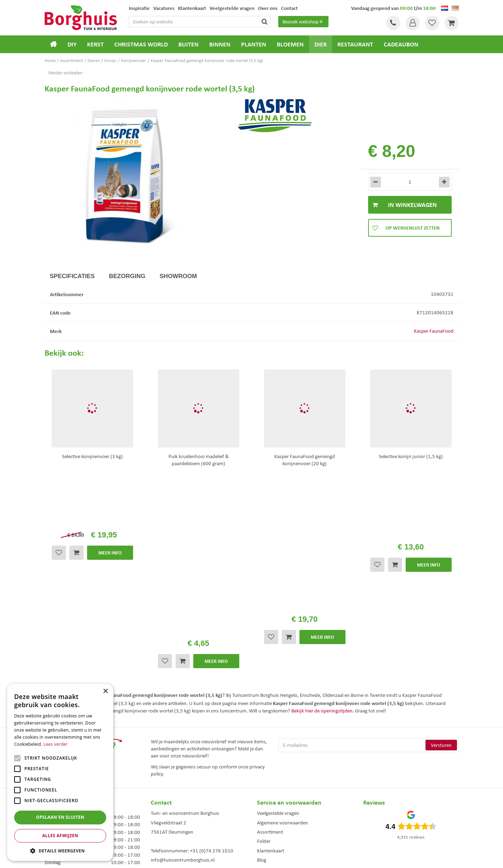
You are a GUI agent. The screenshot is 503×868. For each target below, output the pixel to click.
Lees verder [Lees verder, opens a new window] (56, 744)
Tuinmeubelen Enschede (160, 821)
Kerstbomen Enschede (159, 814)
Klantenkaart (271, 683)
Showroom (178, 276)
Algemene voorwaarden (282, 655)
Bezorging (127, 276)
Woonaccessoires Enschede (163, 829)
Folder (264, 673)
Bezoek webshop (303, 22)
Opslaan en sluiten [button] (60, 817)
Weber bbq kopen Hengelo (258, 814)
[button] (60, 850)
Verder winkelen (65, 73)
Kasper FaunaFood (434, 331)
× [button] (105, 691)
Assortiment (270, 664)
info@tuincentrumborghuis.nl (183, 692)
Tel (393, 23)
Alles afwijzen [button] (60, 836)
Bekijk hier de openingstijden (322, 543)
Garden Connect (253, 857)
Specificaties (72, 276)
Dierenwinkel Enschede (255, 807)
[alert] (60, 772)
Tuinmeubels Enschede (159, 807)
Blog (262, 692)
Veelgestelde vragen (278, 646)
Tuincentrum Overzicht (292, 857)
